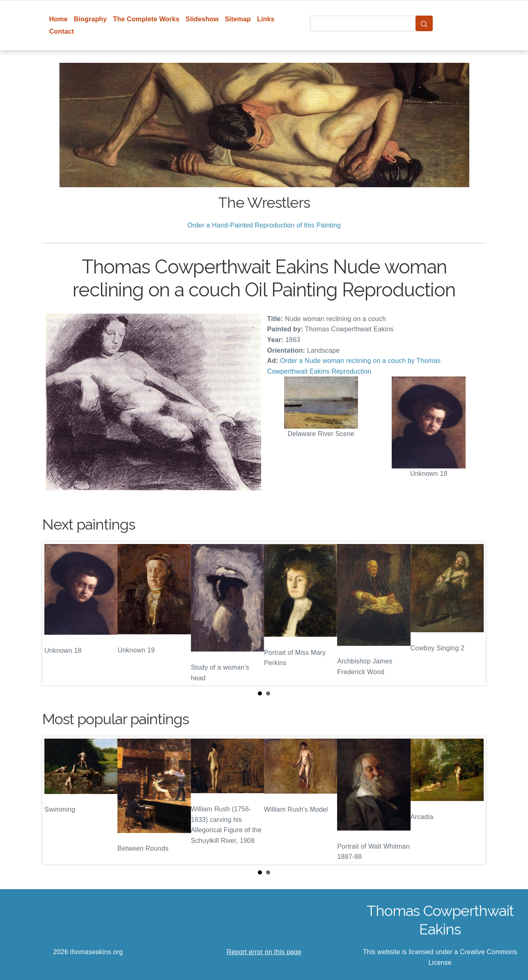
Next (473, 614)
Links (266, 19)
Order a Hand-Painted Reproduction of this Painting (264, 225)
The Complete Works (146, 19)
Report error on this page (264, 952)
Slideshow (202, 19)
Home (59, 19)
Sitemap (238, 19)
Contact (62, 31)
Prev (55, 614)
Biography (91, 19)
